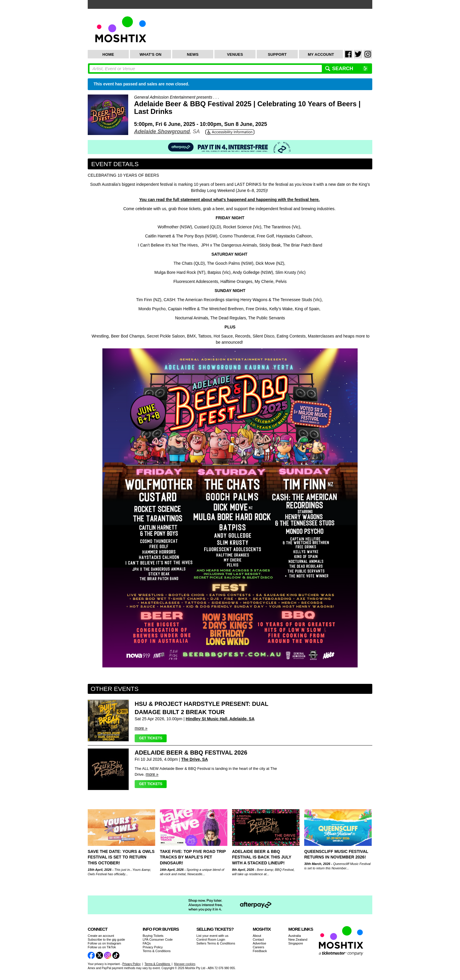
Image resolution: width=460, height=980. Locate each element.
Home (108, 54)
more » (141, 728)
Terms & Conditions (157, 951)
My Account (321, 54)
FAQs (147, 943)
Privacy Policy (153, 947)
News (193, 54)
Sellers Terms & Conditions (216, 943)
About (257, 936)
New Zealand (298, 939)
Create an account (101, 936)
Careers (258, 947)
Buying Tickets (153, 936)
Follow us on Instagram (104, 943)
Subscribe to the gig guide (106, 939)
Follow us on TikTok (102, 947)
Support (277, 54)
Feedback (260, 951)
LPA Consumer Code (158, 939)
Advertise (259, 943)
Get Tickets (151, 738)
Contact (258, 939)
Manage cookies (185, 964)
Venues (235, 54)
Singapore (296, 943)
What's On (151, 54)
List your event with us (213, 936)
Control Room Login (211, 939)
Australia (295, 936)
